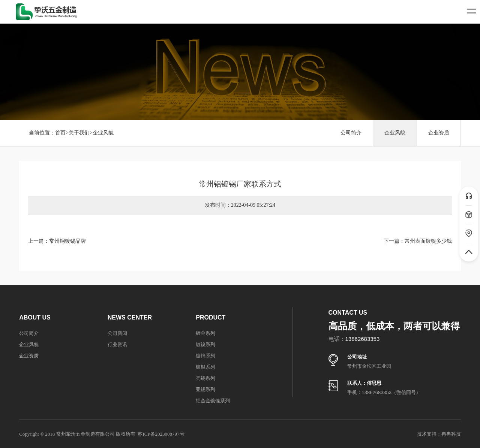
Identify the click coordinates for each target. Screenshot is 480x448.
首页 (60, 133)
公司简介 (351, 133)
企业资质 (439, 133)
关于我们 (79, 133)
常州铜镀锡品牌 (67, 241)
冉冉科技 (451, 434)
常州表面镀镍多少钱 (428, 241)
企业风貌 (103, 133)
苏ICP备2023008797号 (161, 434)
